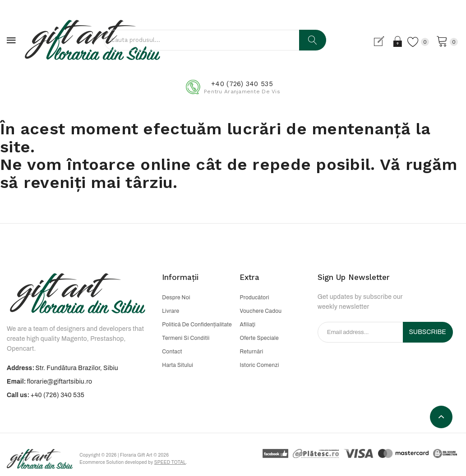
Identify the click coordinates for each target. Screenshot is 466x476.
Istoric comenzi (259, 365)
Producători (254, 297)
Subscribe (427, 332)
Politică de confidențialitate (197, 325)
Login (397, 41)
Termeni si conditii (186, 338)
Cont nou (381, 41)
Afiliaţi (247, 325)
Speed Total (171, 463)
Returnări (251, 352)
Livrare (171, 311)
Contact (172, 352)
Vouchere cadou (261, 311)
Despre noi (176, 297)
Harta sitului (178, 365)
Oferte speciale (259, 338)
